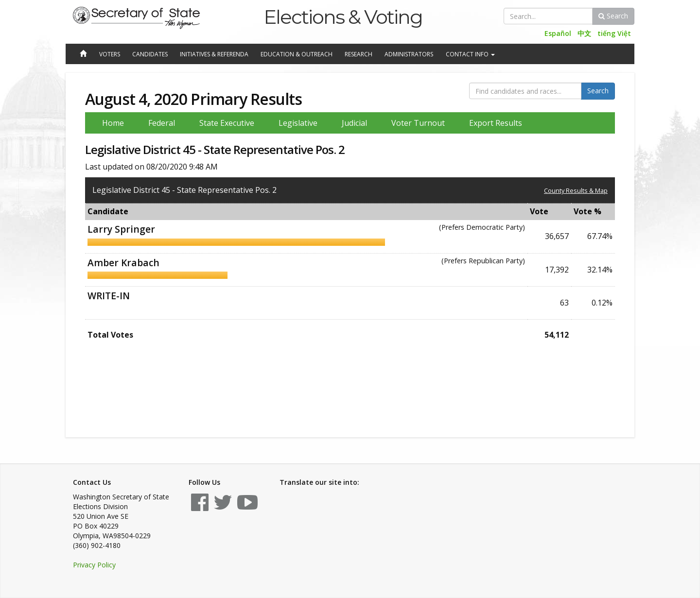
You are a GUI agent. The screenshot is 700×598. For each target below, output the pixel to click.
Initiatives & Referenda (214, 54)
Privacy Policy (94, 565)
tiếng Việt (614, 33)
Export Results (496, 123)
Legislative (298, 123)
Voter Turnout (418, 123)
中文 (584, 33)
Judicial (354, 123)
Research (359, 54)
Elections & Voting (343, 17)
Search (613, 16)
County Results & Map (576, 190)
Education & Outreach (297, 54)
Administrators (409, 54)
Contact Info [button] (470, 54)
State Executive (227, 123)
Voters (110, 54)
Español (558, 33)
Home (113, 123)
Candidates (150, 54)
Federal (162, 123)
